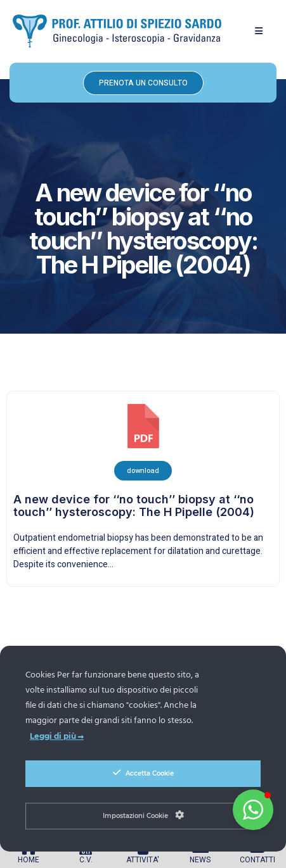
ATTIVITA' (143, 860)
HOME (29, 860)
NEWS (200, 860)
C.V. (86, 860)
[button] (259, 31)
